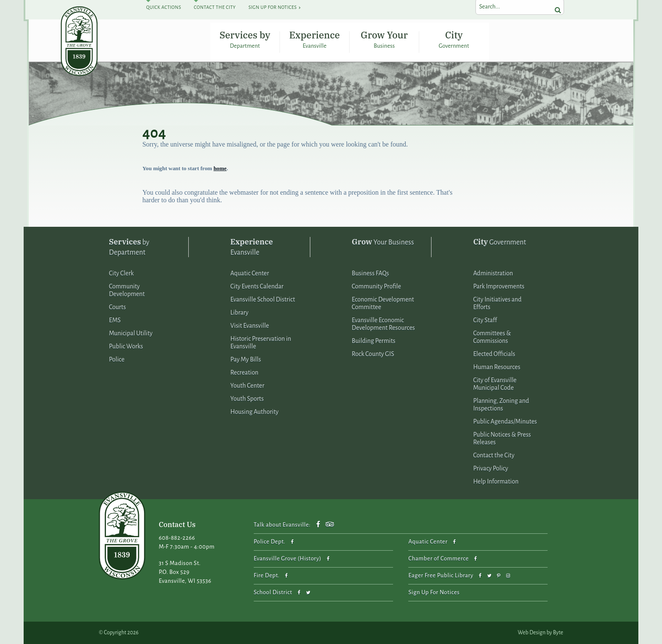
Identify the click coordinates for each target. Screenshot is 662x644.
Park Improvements (499, 286)
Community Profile (376, 286)
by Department (129, 247)
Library (240, 312)
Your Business (383, 242)
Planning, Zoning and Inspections (501, 405)
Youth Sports (247, 399)
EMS (115, 320)
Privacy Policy (491, 468)
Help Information (496, 481)
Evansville (252, 247)
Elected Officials (494, 354)
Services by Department (245, 39)
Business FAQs (370, 273)
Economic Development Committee (383, 303)
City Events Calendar (257, 286)
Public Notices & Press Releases (502, 438)
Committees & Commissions (492, 337)
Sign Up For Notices (272, 7)
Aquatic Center (250, 273)
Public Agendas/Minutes (505, 421)
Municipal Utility (131, 333)
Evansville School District (263, 299)
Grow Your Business (384, 39)
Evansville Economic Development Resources (383, 324)
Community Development (127, 290)
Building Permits (373, 341)
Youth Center (248, 386)
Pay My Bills (246, 359)
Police (117, 359)
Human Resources (497, 367)
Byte (558, 633)
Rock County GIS (373, 354)
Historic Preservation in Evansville (261, 342)
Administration (493, 273)
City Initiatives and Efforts (498, 303)
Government (500, 242)
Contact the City (494, 455)
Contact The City (215, 7)
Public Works (126, 346)
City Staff (485, 320)
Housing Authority (255, 412)
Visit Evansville (250, 326)
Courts (117, 307)
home (220, 168)
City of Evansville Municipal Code (495, 384)
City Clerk (121, 273)
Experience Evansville (315, 39)
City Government (454, 39)
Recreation (245, 372)
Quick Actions (164, 7)
